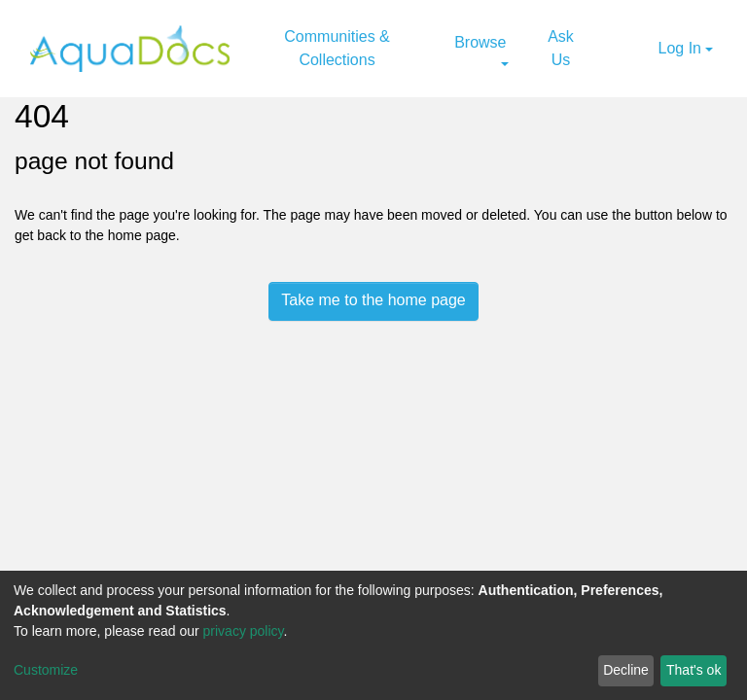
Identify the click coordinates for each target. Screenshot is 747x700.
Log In (680, 48)
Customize (46, 670)
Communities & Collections (337, 48)
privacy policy (244, 631)
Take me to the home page (373, 300)
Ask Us (561, 48)
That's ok (694, 670)
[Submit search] (617, 49)
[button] (641, 49)
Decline (626, 670)
